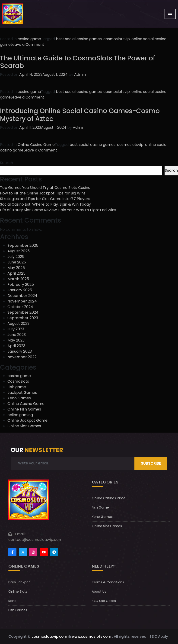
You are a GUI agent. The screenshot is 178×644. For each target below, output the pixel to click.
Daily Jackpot (19, 582)
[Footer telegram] (54, 552)
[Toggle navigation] (170, 14)
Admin (80, 74)
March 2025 (18, 279)
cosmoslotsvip (117, 39)
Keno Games (19, 398)
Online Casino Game (36, 145)
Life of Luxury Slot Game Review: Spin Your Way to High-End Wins (58, 210)
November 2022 (22, 357)
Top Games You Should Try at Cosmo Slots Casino (45, 188)
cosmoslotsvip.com (49, 636)
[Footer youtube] (44, 552)
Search (6, 163)
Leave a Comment (27, 44)
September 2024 (23, 312)
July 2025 (16, 257)
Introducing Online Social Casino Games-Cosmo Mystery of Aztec (80, 115)
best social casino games (79, 39)
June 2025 (17, 262)
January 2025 (20, 290)
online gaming (20, 415)
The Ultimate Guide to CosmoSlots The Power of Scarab (78, 62)
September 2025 (23, 245)
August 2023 (18, 324)
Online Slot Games (24, 426)
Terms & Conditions (108, 582)
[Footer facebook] (12, 552)
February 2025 (21, 284)
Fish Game (100, 507)
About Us (99, 591)
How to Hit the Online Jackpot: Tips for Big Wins (43, 193)
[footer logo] (29, 500)
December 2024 (22, 296)
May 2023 (16, 340)
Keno (12, 601)
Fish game (17, 387)
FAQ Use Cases (104, 601)
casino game (29, 39)
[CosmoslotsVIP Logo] (13, 14)
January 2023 (20, 351)
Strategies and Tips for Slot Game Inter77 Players (45, 199)
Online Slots (18, 591)
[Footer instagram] (33, 552)
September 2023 (23, 318)
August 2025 (19, 251)
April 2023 (16, 346)
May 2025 (16, 268)
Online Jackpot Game (27, 420)
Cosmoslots (18, 381)
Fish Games (18, 610)
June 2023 (17, 335)
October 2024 (20, 307)
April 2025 (16, 273)
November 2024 (22, 301)
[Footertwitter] (23, 552)
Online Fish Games (24, 409)
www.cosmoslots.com (92, 636)
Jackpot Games (22, 393)
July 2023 (16, 329)
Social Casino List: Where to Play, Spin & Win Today (45, 204)
